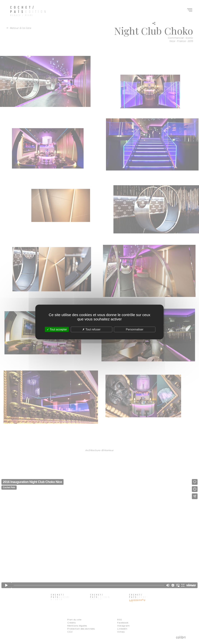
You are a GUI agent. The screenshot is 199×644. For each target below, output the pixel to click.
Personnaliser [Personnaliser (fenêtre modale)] (135, 329)
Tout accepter (57, 329)
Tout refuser (91, 329)
